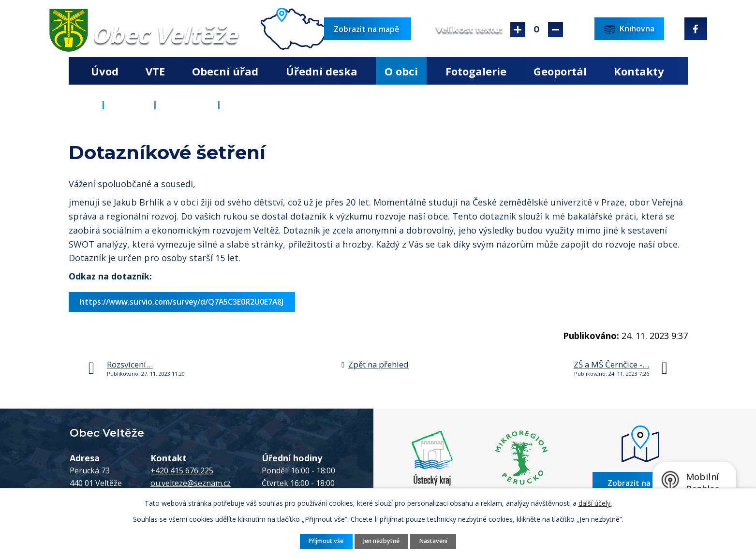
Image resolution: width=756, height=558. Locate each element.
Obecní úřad (225, 71)
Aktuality (187, 104)
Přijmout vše (326, 541)
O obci (401, 71)
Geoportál (560, 71)
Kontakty (639, 71)
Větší (518, 30)
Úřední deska (322, 71)
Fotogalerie (476, 71)
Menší (556, 30)
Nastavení (433, 541)
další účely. (595, 503)
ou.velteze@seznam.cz (191, 483)
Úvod (105, 71)
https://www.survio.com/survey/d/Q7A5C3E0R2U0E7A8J (182, 302)
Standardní (537, 30)
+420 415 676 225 (182, 470)
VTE (155, 71)
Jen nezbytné (381, 541)
